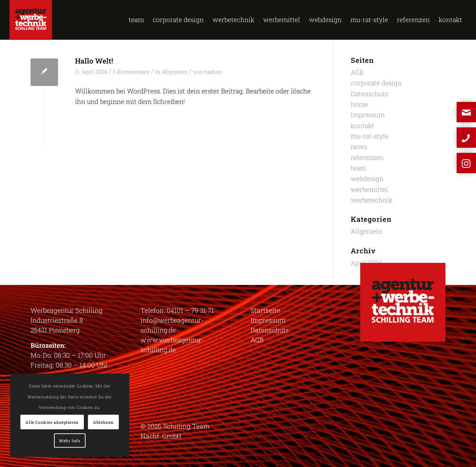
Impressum (368, 115)
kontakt (362, 125)
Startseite (265, 310)
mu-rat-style (370, 136)
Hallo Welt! (94, 61)
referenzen (367, 157)
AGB (357, 72)
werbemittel (369, 189)
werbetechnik (372, 200)
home (359, 104)
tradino (213, 72)
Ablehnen (103, 422)
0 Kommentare (131, 72)
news (359, 147)
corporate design (376, 83)
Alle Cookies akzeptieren (52, 422)
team (358, 168)
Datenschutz (370, 94)
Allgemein (175, 72)
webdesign (367, 178)
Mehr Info (70, 441)
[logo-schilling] (31, 20)
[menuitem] (136, 20)
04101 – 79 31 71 (190, 310)
